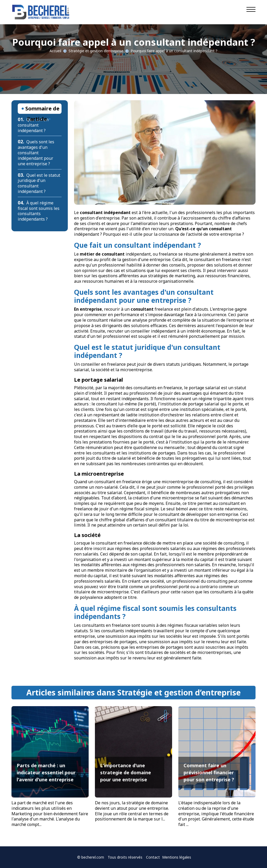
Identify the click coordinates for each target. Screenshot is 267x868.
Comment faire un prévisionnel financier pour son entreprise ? (209, 772)
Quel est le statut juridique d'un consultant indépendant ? (39, 183)
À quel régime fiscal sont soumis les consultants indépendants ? (39, 211)
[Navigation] (251, 9)
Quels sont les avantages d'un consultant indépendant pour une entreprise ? (36, 153)
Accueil (55, 51)
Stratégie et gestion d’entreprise (96, 51)
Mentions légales (177, 857)
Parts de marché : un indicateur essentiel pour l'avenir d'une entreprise (46, 772)
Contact (153, 857)
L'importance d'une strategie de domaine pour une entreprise (126, 772)
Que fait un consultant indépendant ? (33, 125)
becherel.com (93, 857)
